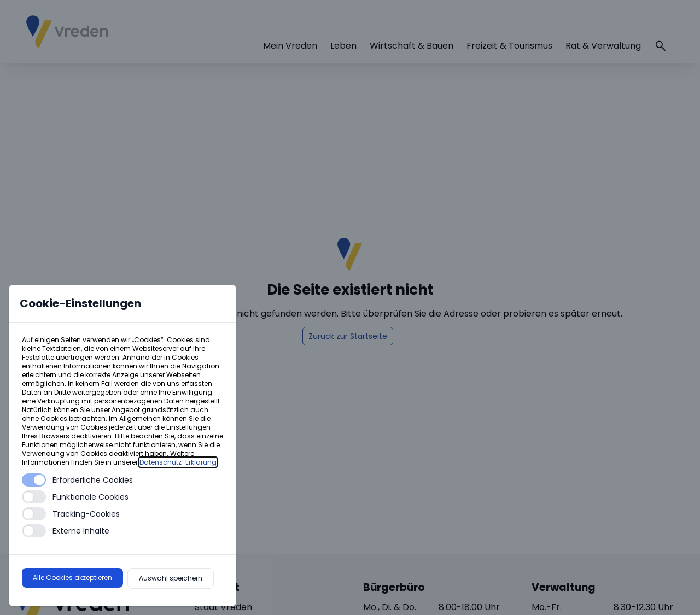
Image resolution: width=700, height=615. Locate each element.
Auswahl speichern (171, 578)
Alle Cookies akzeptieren (72, 578)
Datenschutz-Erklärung (178, 462)
